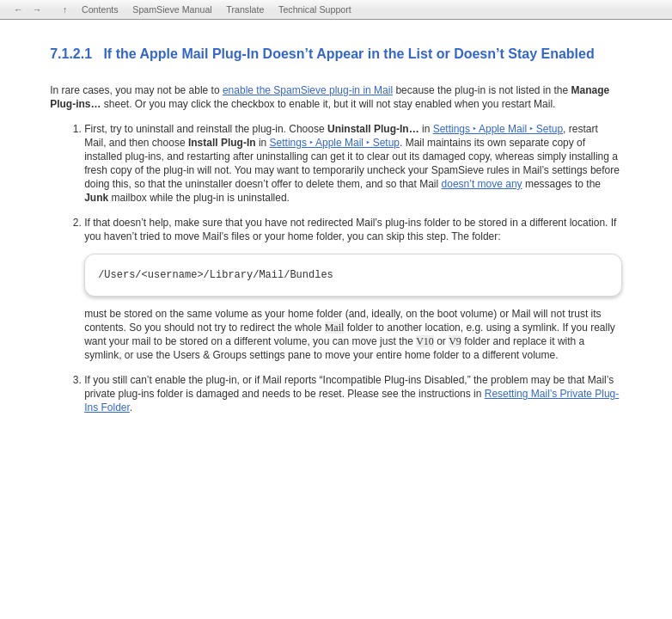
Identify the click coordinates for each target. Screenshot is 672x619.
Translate (245, 9)
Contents (100, 9)
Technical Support (315, 9)
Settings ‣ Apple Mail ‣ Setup (498, 129)
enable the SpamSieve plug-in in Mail (308, 90)
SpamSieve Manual (172, 9)
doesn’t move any (482, 184)
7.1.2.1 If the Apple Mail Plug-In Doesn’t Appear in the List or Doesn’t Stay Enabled (322, 54)
